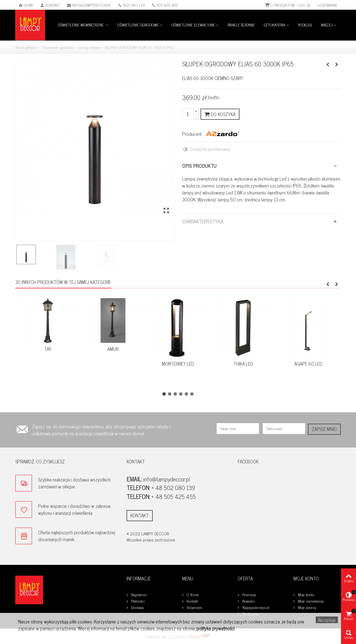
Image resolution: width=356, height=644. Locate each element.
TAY (48, 349)
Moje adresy (306, 607)
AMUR (113, 349)
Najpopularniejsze (255, 607)
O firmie (192, 595)
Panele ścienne (241, 25)
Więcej (327, 25)
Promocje (249, 595)
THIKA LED (243, 364)
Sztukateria (275, 25)
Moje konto (305, 595)
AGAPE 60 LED (308, 364)
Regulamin (138, 595)
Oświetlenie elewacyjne (193, 25)
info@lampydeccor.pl (89, 5)
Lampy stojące (89, 47)
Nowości (248, 601)
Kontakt (50, 5)
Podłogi (305, 25)
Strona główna (26, 47)
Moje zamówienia (310, 601)
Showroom (194, 607)
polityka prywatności (215, 628)
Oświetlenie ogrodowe (138, 25)
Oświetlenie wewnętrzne (81, 25)
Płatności (137, 601)
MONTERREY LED (178, 364)
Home (26, 5)
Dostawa (137, 607)
